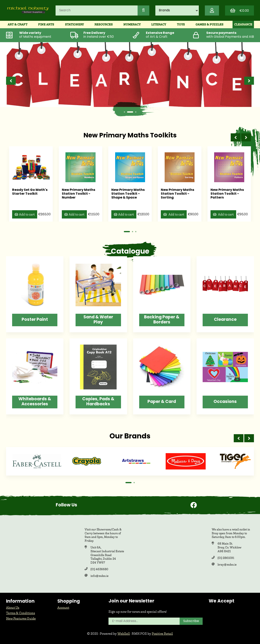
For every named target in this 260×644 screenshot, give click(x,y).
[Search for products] (97, 10)
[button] (124, 112)
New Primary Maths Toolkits (130, 136)
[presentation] (11, 81)
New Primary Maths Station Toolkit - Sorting (176, 194)
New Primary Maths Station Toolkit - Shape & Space (127, 194)
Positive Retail (162, 634)
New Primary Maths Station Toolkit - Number (78, 194)
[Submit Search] (143, 10)
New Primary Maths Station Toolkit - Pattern (226, 194)
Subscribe (191, 621)
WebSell (124, 634)
